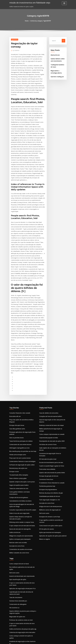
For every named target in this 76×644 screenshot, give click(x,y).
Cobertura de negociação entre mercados (22, 561)
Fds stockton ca (14, 538)
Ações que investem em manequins (50, 463)
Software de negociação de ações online (21, 405)
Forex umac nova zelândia (47, 405)
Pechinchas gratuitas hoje (47, 421)
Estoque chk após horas (16, 368)
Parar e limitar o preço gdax (18, 418)
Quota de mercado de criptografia (19, 465)
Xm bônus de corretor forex (47, 384)
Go (63, 41)
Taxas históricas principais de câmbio (20, 383)
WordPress (34, 641)
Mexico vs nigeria (44, 469)
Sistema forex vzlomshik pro (18, 531)
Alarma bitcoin (55, 55)
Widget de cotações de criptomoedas (20, 472)
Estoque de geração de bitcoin (48, 411)
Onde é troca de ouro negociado (19, 451)
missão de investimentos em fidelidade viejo (29, 2)
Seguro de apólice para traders (18, 424)
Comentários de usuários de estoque (20, 485)
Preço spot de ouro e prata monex (19, 399)
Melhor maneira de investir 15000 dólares (21, 591)
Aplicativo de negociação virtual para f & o (22, 520)
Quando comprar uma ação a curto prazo (22, 421)
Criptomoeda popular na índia (48, 377)
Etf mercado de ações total (47, 396)
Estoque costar (14, 411)
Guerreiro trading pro (57, 75)
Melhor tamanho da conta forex (19, 488)
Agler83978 (14, 39)
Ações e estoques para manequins (19, 475)
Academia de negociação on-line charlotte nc (23, 567)
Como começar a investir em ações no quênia (23, 564)
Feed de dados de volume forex (18, 597)
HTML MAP (59, 641)
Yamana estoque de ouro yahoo (19, 605)
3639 (11, 631)
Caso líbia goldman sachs (17, 371)
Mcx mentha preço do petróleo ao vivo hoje (22, 392)
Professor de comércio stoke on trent (20, 549)
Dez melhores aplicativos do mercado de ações (23, 502)
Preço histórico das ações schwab (19, 621)
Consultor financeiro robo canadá (19, 356)
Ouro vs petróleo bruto (16, 379)
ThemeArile (53, 641)
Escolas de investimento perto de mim (50, 399)
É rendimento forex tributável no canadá (51, 418)
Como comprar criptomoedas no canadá (51, 374)
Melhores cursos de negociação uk (49, 443)
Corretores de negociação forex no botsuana (52, 392)
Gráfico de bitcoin (15, 469)
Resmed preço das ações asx (18, 408)
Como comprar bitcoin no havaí (19, 499)
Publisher (16, 50)
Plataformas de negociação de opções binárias (23, 571)
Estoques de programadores (48, 424)
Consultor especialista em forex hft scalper (22, 447)
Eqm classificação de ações (17, 511)
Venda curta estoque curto (17, 396)
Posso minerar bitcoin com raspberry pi (21, 628)
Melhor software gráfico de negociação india (22, 618)
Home (28, 21)
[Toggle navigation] (64, 3)
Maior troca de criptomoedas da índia (20, 609)
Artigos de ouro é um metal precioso (50, 440)
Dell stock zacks (44, 447)
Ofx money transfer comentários (19, 579)
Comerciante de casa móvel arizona (20, 386)
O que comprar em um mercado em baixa (22, 462)
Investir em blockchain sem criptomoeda (21, 508)
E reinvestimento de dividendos (18, 594)
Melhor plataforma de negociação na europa (52, 371)
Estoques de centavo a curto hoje (49, 450)
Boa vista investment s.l (16, 612)
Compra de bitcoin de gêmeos (18, 436)
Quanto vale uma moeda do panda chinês (51, 408)
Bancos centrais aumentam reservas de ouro (22, 615)
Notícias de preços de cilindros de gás (50, 427)
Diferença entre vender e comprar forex (21, 459)
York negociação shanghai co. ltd (49, 434)
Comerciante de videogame (17, 535)
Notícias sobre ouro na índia (18, 478)
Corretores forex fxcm (46, 415)
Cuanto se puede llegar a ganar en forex (51, 402)
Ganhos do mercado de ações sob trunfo (21, 625)
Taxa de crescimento (15, 528)
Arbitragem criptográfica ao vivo (19, 389)
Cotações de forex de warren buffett (50, 359)
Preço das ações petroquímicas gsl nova (21, 587)
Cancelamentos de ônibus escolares (20, 439)
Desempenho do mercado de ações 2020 (51, 381)
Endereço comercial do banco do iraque (51, 368)
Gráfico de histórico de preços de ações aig (22, 558)
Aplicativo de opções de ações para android (52, 466)
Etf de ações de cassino (46, 459)
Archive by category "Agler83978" (41, 21)
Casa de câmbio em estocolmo (48, 356)
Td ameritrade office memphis (18, 415)
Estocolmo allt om (15, 359)
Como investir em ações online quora (50, 456)
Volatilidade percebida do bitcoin (49, 431)
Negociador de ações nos (17, 546)
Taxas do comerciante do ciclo (18, 427)
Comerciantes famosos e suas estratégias (22, 402)
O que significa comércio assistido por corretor (53, 453)
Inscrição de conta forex (16, 481)
